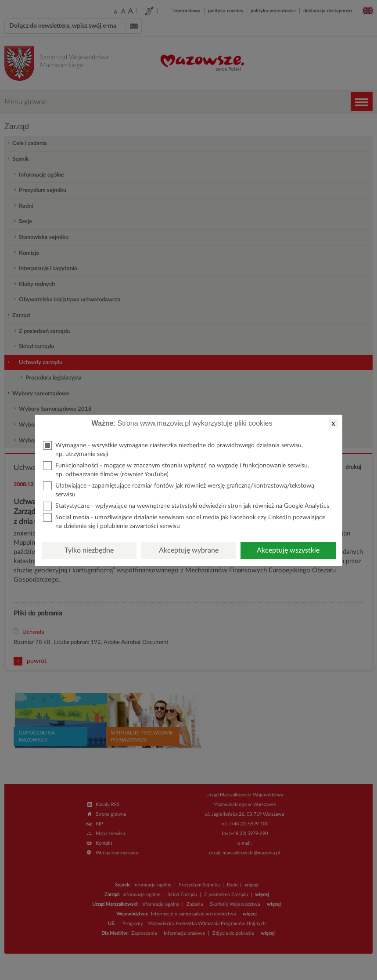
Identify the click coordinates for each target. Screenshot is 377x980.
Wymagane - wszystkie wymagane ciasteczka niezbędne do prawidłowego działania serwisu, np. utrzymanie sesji (173, 449)
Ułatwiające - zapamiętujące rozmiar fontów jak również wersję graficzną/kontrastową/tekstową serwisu (179, 490)
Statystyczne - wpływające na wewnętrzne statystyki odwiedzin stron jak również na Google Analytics (186, 506)
